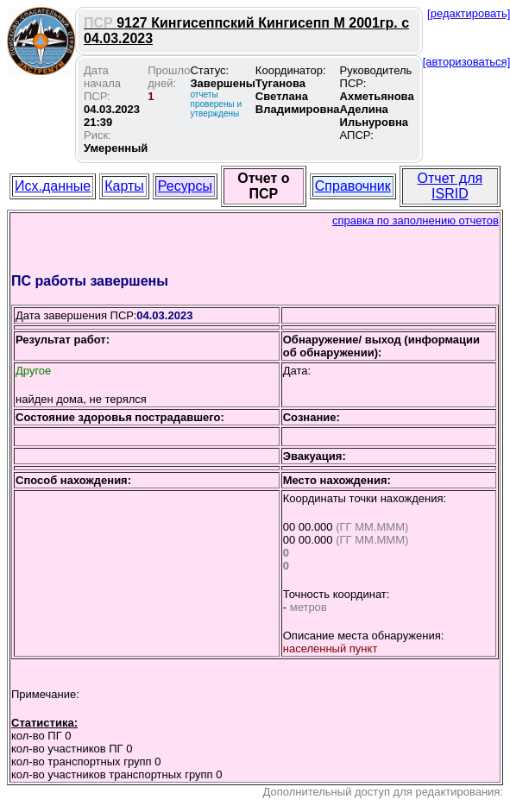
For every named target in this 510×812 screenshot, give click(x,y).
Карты (124, 186)
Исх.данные (53, 186)
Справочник (353, 186)
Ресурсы (185, 186)
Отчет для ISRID (450, 186)
